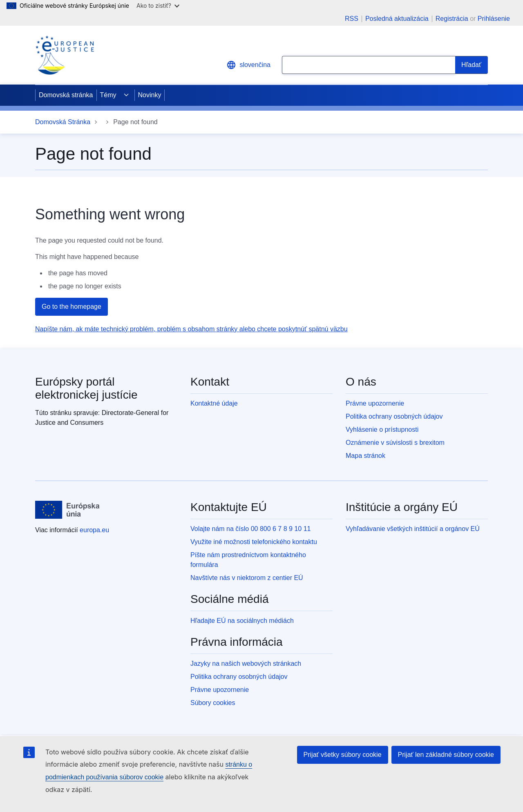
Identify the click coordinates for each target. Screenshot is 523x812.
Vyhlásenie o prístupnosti (382, 429)
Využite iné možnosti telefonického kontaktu (254, 542)
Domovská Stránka (63, 122)
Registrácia (452, 19)
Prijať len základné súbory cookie (446, 755)
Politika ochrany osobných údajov (394, 416)
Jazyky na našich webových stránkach (246, 664)
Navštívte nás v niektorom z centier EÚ (247, 578)
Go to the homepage (72, 307)
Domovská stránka (66, 95)
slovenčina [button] (248, 65)
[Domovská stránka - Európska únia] (67, 510)
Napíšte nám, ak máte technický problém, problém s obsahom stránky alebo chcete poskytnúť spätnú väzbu (191, 329)
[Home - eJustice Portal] (65, 55)
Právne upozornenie (375, 403)
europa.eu (94, 530)
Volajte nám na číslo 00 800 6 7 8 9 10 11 (250, 529)
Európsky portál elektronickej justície (86, 388)
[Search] (472, 65)
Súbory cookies (213, 703)
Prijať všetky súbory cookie (343, 755)
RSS (352, 19)
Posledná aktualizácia (397, 19)
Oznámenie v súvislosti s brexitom (395, 443)
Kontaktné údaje (214, 403)
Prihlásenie (494, 19)
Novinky (150, 95)
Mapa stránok (365, 456)
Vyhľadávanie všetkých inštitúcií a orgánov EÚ (413, 529)
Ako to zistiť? (158, 6)
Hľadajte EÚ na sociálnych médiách (242, 621)
